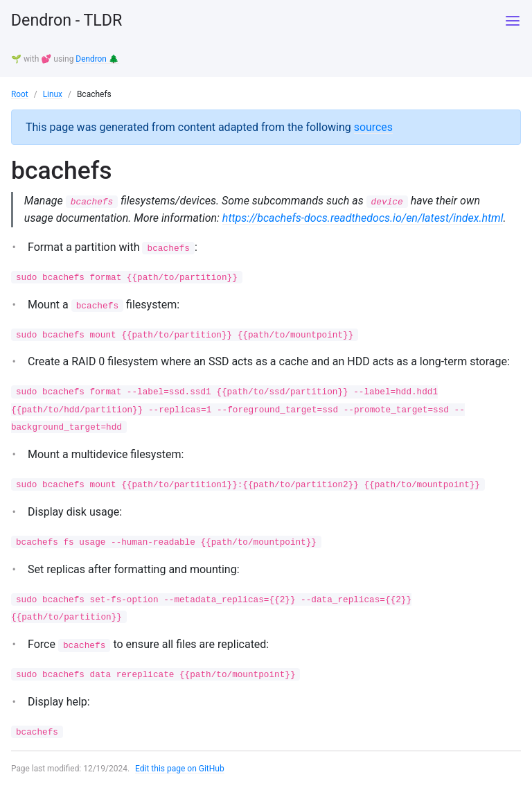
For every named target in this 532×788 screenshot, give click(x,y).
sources (374, 126)
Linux (53, 94)
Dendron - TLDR (69, 21)
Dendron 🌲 (97, 59)
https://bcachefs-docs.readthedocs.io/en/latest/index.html (364, 217)
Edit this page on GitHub (180, 770)
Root (20, 94)
